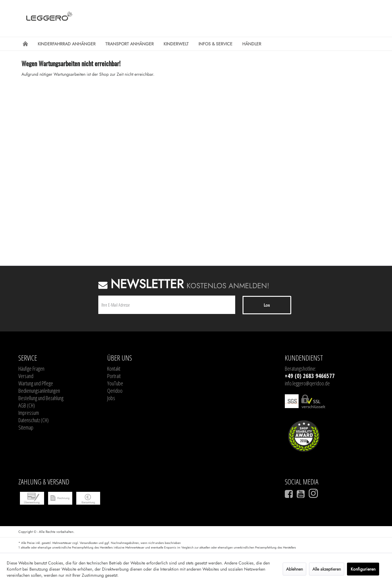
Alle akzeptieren (327, 569)
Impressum (29, 413)
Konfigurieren (363, 569)
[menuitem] (25, 44)
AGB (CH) (27, 405)
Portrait (114, 376)
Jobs (111, 398)
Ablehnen (294, 569)
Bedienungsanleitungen (39, 391)
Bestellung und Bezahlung (41, 398)
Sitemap (26, 427)
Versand (26, 376)
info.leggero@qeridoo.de (307, 383)
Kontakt (114, 369)
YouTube (115, 383)
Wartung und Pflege (36, 383)
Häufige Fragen (31, 369)
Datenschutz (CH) (34, 420)
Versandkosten (89, 543)
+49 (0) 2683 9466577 (310, 376)
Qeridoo (115, 391)
